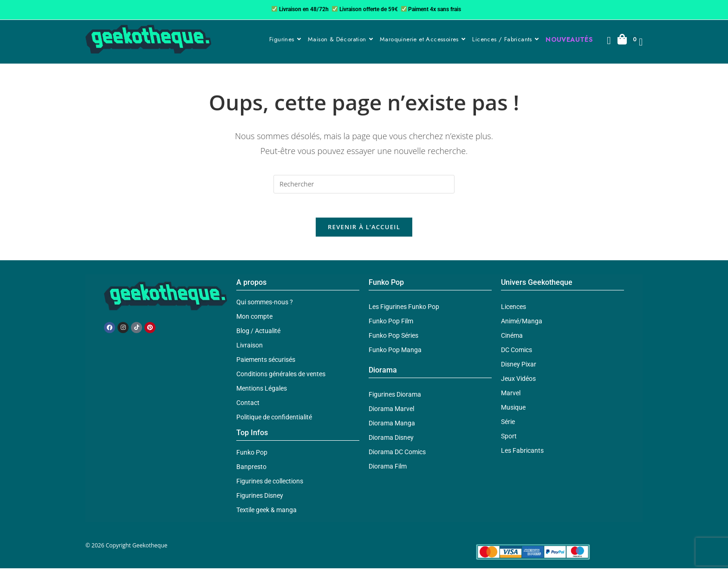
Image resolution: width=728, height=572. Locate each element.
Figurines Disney (260, 500)
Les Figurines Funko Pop (404, 311)
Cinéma (512, 340)
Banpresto (251, 471)
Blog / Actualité (258, 335)
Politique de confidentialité (274, 421)
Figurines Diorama (395, 398)
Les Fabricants (522, 455)
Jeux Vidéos (518, 383)
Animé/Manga (522, 325)
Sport (509, 440)
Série (508, 426)
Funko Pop (252, 456)
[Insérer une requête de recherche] (364, 184)
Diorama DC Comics (397, 456)
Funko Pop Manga (395, 354)
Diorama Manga (392, 427)
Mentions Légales (262, 392)
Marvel (511, 397)
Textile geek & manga (266, 514)
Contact (248, 407)
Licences (513, 311)
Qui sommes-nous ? (265, 306)
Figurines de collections (270, 485)
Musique (513, 411)
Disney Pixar (519, 368)
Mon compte (254, 321)
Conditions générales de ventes (281, 378)
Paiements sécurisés (266, 364)
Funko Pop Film (391, 325)
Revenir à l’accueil (364, 231)
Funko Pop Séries (393, 340)
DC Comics (517, 354)
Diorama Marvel (391, 413)
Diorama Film (388, 470)
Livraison (250, 349)
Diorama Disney (391, 442)
